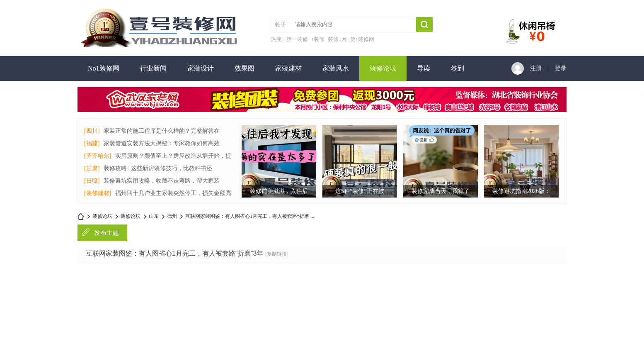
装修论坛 (383, 68)
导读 (424, 68)
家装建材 (288, 68)
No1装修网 (104, 68)
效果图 (245, 68)
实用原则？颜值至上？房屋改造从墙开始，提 (173, 156)
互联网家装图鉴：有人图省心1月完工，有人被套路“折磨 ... (250, 216)
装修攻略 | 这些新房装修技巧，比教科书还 (158, 168)
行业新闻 (153, 68)
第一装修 (297, 39)
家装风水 (336, 68)
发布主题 (107, 233)
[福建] (92, 143)
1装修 (318, 39)
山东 (154, 216)
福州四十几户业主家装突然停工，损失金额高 (173, 193)
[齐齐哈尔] (98, 156)
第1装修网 (362, 39)
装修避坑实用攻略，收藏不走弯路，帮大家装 (162, 181)
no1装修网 (81, 216)
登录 (561, 68)
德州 (172, 216)
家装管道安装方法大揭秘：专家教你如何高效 (162, 143)
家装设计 (201, 68)
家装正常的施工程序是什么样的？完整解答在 (162, 131)
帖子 (281, 24)
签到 (458, 68)
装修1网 (337, 39)
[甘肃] (92, 168)
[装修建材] (98, 193)
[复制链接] (277, 254)
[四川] (92, 131)
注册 (536, 68)
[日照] (92, 181)
